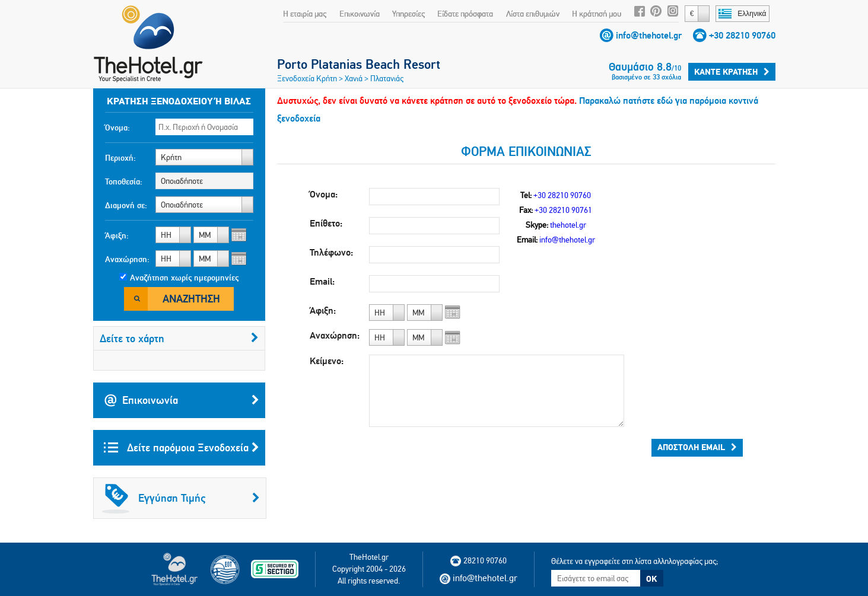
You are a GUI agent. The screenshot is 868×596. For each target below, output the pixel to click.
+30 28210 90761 (563, 210)
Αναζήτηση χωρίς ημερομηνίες (184, 278)
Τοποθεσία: (124, 181)
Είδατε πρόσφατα (465, 14)
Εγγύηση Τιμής (181, 498)
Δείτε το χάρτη (179, 338)
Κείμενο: (327, 361)
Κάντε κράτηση (732, 72)
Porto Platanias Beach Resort (359, 64)
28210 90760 (478, 560)
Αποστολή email (697, 447)
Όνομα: (117, 128)
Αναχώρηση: (127, 259)
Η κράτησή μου (597, 14)
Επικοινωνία (360, 14)
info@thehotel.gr (649, 35)
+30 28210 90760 (742, 35)
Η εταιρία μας (305, 14)
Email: (322, 281)
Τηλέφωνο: (331, 252)
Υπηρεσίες (408, 14)
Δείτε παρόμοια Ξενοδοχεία (182, 448)
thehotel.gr (568, 225)
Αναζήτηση (191, 299)
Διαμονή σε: (126, 205)
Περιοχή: (120, 158)
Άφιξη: (117, 235)
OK (651, 579)
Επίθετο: (326, 223)
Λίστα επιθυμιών (533, 14)
